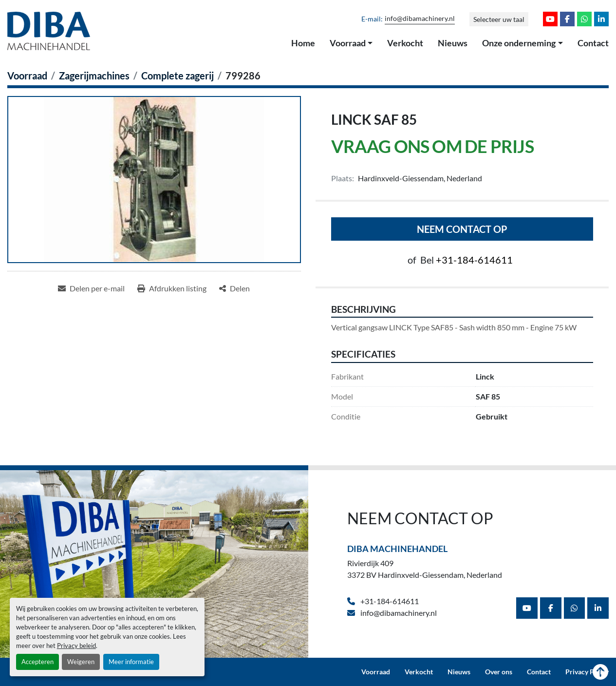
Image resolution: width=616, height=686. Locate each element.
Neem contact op (462, 229)
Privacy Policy (587, 672)
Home (303, 43)
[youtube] (550, 19)
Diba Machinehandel (397, 549)
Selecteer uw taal (499, 19)
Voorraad (348, 43)
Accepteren (37, 662)
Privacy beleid (76, 646)
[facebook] (567, 19)
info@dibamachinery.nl (420, 19)
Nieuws (453, 43)
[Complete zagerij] (177, 76)
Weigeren (81, 662)
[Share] (234, 288)
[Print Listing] (172, 288)
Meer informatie (131, 662)
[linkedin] (601, 19)
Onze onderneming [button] (519, 43)
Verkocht (405, 43)
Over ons (499, 672)
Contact (593, 43)
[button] (351, 43)
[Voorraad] (27, 76)
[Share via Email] (91, 288)
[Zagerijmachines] (94, 76)
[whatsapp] (584, 19)
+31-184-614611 (474, 260)
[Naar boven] (600, 672)
